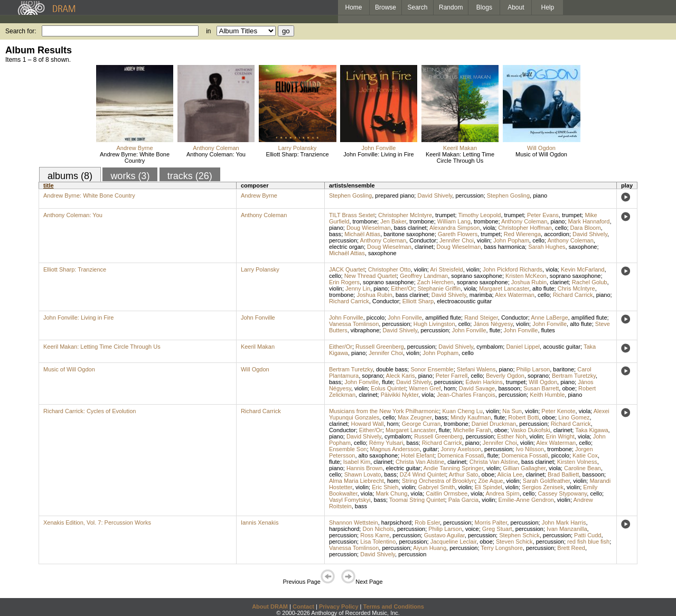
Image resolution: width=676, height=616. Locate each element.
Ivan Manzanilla (567, 529)
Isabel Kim (357, 462)
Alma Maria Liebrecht (356, 481)
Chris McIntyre (576, 288)
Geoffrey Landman (424, 276)
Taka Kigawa (591, 430)
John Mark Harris (564, 522)
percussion (469, 195)
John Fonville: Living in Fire (378, 154)
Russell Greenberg (380, 347)
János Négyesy (493, 324)
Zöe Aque (490, 481)
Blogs (484, 7)
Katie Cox (585, 455)
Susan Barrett (541, 388)
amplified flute (443, 318)
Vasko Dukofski (531, 430)
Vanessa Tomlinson (354, 324)
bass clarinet (410, 228)
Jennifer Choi (457, 240)
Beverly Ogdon (505, 376)
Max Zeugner (415, 417)
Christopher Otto (389, 269)
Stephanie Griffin (439, 288)
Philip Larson (533, 369)
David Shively (435, 195)
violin (483, 240)
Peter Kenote (558, 411)
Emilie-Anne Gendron (526, 500)
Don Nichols (378, 529)
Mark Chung (392, 493)
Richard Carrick (573, 295)
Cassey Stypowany (563, 493)
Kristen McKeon (526, 276)
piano (540, 195)
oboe (568, 388)
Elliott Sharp (418, 301)
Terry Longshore (502, 548)
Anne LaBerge (549, 318)
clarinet (424, 247)
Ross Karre (375, 535)
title (49, 185)
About (516, 7)
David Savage (477, 388)
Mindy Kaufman (471, 417)
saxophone (583, 247)
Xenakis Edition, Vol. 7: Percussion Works (97, 522)
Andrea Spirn (502, 493)
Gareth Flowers (458, 234)
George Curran (421, 424)
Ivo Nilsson (530, 449)
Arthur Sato (464, 474)
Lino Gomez (574, 417)
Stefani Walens (476, 369)
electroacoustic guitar (464, 301)
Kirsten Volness (577, 462)
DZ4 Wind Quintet (423, 474)
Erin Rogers (344, 282)
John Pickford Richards (513, 269)
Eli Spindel (489, 487)
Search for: (21, 31)
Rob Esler (427, 522)
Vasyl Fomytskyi (350, 500)
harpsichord (396, 522)
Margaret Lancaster (504, 288)
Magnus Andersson (395, 449)
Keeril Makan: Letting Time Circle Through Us (460, 157)
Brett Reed (571, 548)
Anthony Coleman (216, 148)
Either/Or (402, 288)
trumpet (445, 215)
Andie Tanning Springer (453, 468)
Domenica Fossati (461, 455)
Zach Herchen (435, 282)
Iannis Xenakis (260, 522)
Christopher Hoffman (525, 228)
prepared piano (395, 195)
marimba (481, 295)
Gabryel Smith (437, 487)
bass (335, 234)
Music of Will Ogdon (541, 154)
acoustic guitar (562, 347)
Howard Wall (367, 424)
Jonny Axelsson (461, 449)
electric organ (346, 247)
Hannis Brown (364, 468)
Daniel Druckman (494, 424)
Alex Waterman (515, 295)
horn (450, 388)
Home (353, 7)
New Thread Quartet (370, 276)
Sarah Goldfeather (546, 481)
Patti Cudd (588, 535)
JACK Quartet (347, 269)
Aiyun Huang (430, 548)
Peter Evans (543, 215)
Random (451, 7)
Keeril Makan (460, 148)
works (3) (130, 176)
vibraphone (365, 330)
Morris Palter (491, 522)
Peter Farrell (452, 376)
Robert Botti (523, 417)
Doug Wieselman (369, 228)
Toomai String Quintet (417, 500)
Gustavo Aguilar (444, 535)
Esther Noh (511, 436)
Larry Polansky (298, 148)
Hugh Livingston (434, 324)
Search (418, 7)
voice (472, 529)
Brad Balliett (563, 474)
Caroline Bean (583, 468)
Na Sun (512, 411)
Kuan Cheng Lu (462, 411)
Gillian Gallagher (524, 468)
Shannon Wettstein (354, 522)
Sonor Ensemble (432, 369)
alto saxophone (378, 455)
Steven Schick (514, 542)
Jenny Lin (358, 288)
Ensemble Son (348, 449)
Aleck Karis (401, 376)
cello (561, 228)
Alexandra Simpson (454, 228)
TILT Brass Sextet (352, 215)
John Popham (511, 240)
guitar (430, 449)
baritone (564, 369)
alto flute (543, 288)
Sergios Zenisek (543, 487)
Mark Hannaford (589, 221)
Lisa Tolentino (378, 542)
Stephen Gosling (350, 195)
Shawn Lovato (363, 474)
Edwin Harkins (484, 382)
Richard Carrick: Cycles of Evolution (90, 411)
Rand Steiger (481, 318)
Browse (386, 7)
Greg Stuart (497, 529)
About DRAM (270, 606)
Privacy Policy (339, 606)
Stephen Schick (519, 535)
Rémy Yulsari (386, 443)
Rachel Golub (590, 282)
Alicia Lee (510, 474)
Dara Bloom (586, 228)
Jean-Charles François (466, 395)
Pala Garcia (463, 500)
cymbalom (490, 347)
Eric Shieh (385, 487)
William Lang (454, 221)
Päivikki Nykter (400, 395)
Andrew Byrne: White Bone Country (135, 157)
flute (495, 330)
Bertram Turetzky (351, 369)
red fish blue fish (588, 542)
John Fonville (379, 148)
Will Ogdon (541, 148)
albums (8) (70, 176)
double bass (392, 369)
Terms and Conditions (394, 606)
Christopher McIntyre (405, 215)
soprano (372, 376)
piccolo (375, 318)
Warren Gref (425, 388)
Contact (303, 606)
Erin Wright (560, 436)
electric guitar (403, 468)
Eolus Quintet (388, 388)
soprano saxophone (477, 276)
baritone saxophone (409, 234)
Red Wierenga (522, 234)
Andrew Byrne (134, 148)
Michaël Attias (362, 234)
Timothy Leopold (479, 215)
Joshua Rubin (529, 282)
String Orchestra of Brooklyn (438, 481)
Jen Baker (393, 221)
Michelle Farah (472, 430)
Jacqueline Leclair (453, 542)
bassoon (509, 388)
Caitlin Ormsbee (447, 493)
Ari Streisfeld (446, 269)
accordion (557, 234)
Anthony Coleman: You (216, 154)
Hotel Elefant (417, 455)
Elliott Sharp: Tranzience (297, 154)
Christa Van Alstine (420, 462)
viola (489, 228)
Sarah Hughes (547, 247)
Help (548, 7)
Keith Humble (547, 395)
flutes (548, 330)
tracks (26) (190, 176)
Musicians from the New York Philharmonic (384, 411)
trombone (365, 221)
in (208, 31)
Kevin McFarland (583, 269)
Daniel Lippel (523, 347)
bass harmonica (504, 247)
